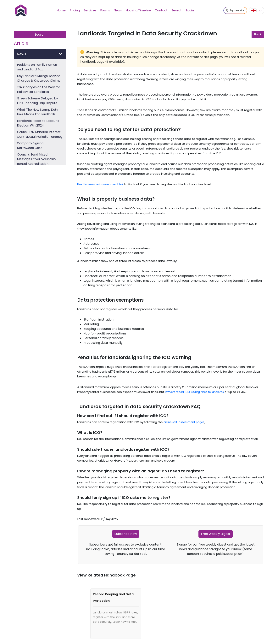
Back (258, 34)
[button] (257, 10)
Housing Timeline (138, 10)
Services (90, 10)
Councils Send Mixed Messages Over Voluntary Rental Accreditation (36, 159)
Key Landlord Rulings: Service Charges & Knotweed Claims (39, 78)
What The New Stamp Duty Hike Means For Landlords (38, 112)
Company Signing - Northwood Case (31, 146)
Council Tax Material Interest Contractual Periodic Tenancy (40, 134)
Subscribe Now (126, 534)
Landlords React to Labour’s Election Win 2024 (38, 123)
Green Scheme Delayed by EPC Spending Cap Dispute (37, 101)
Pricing (75, 10)
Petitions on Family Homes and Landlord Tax (37, 67)
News (118, 10)
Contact (161, 10)
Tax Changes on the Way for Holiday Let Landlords (39, 89)
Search (177, 10)
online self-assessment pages (184, 422)
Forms (105, 10)
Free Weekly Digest (216, 534)
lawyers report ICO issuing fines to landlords (194, 392)
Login (190, 10)
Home (61, 10)
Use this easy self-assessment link (100, 184)
